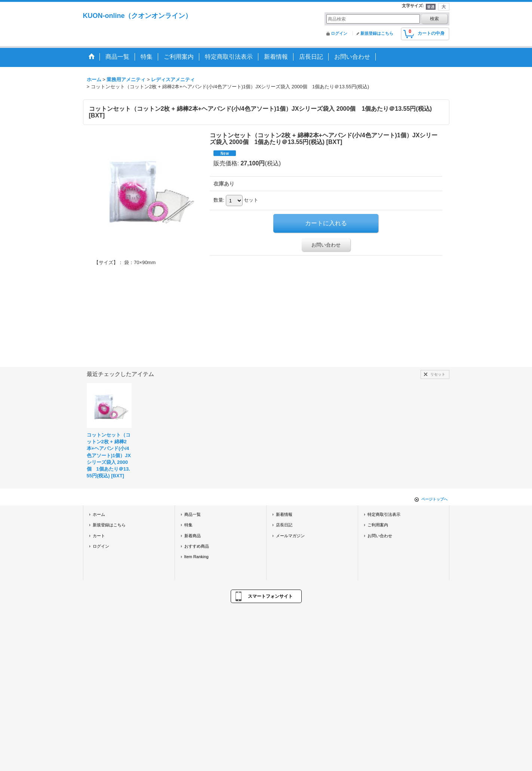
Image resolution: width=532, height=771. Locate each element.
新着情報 (284, 514)
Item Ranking (196, 557)
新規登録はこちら (377, 33)
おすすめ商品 (197, 546)
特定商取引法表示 (384, 514)
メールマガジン (290, 536)
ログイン (339, 33)
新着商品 (193, 536)
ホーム (99, 514)
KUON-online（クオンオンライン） (138, 16)
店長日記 (284, 525)
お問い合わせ (326, 245)
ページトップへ (434, 499)
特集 (188, 525)
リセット (438, 374)
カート (99, 536)
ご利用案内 (378, 525)
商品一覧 (193, 514)
